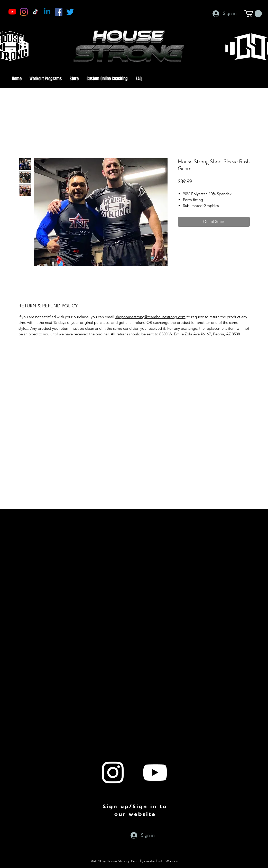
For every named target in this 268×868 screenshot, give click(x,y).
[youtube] (155, 772)
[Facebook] (59, 12)
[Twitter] (70, 12)
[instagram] (113, 772)
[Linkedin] (47, 12)
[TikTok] (35, 12)
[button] (253, 14)
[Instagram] (24, 12)
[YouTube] (12, 12)
